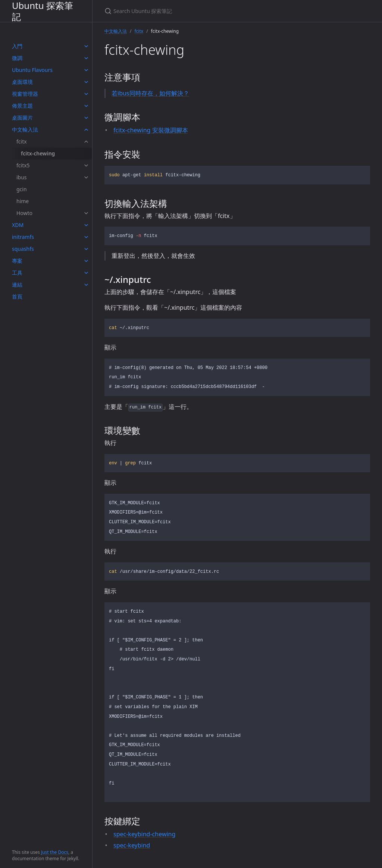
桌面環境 (22, 82)
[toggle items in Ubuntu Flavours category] (86, 70)
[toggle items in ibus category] (86, 177)
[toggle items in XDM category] (86, 225)
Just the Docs (55, 852)
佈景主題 (22, 106)
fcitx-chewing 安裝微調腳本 (151, 130)
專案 (17, 261)
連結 (17, 285)
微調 (17, 58)
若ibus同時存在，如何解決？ (150, 93)
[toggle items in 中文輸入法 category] (86, 130)
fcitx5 (23, 165)
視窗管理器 (25, 94)
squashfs (23, 249)
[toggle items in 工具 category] (86, 273)
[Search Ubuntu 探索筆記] (192, 11)
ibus (22, 177)
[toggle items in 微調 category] (86, 58)
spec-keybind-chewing (144, 834)
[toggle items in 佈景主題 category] (86, 106)
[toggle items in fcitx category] (86, 142)
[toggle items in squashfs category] (86, 249)
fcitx (22, 141)
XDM (18, 225)
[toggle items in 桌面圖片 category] (86, 118)
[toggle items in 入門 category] (86, 46)
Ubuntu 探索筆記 (43, 11)
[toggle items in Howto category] (86, 213)
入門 (17, 46)
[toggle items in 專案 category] (86, 261)
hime (23, 201)
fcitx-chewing (38, 153)
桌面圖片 (22, 118)
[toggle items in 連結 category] (86, 285)
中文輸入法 (25, 130)
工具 (17, 273)
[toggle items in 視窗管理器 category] (86, 94)
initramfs (23, 237)
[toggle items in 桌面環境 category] (86, 82)
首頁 (17, 296)
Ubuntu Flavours (32, 70)
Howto (24, 213)
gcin (22, 189)
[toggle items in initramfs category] (86, 237)
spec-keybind (132, 845)
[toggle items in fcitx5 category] (86, 165)
